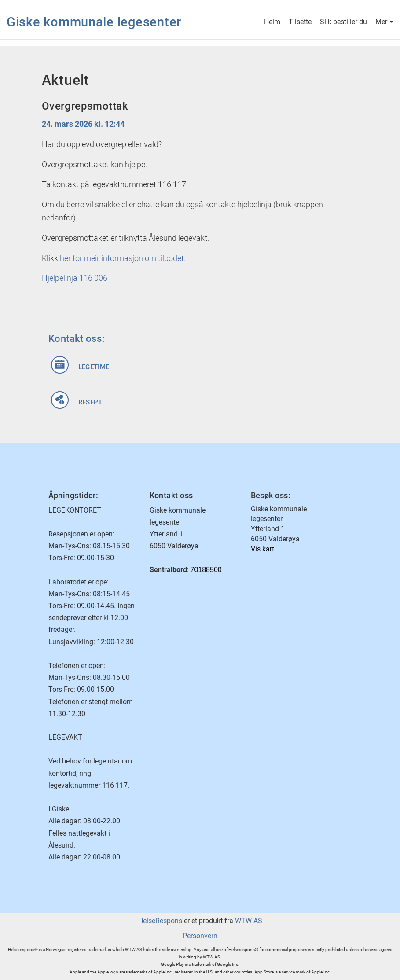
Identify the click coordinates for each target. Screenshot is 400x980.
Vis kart (262, 549)
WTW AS (249, 921)
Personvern (200, 936)
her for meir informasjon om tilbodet (122, 258)
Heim (272, 23)
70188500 (206, 570)
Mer (384, 23)
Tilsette (300, 23)
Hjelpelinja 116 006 (75, 278)
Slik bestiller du (343, 23)
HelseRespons (160, 921)
